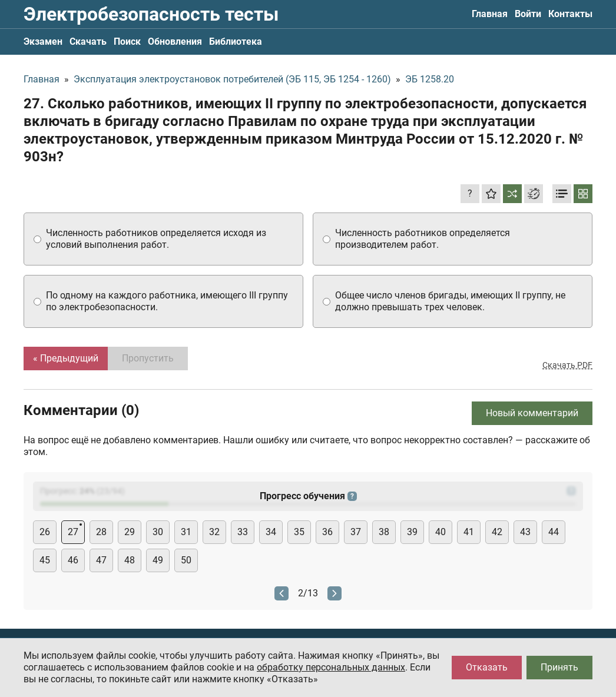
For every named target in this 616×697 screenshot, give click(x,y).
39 (412, 532)
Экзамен (43, 42)
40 (441, 532)
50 (186, 560)
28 (101, 532)
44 (554, 532)
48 (130, 560)
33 (243, 532)
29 (130, 532)
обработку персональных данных (331, 667)
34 (271, 532)
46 (73, 560)
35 (299, 532)
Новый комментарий (532, 413)
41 (469, 532)
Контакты (570, 14)
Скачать (88, 42)
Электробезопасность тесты (151, 14)
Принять (559, 667)
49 (158, 560)
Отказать (487, 667)
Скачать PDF (567, 365)
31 (186, 532)
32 (214, 532)
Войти (528, 14)
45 (45, 560)
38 (384, 532)
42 (497, 532)
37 (356, 532)
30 (158, 532)
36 (327, 532)
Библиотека (236, 42)
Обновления (175, 42)
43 (525, 532)
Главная (490, 14)
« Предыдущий (66, 358)
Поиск (127, 42)
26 (45, 532)
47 (101, 560)
